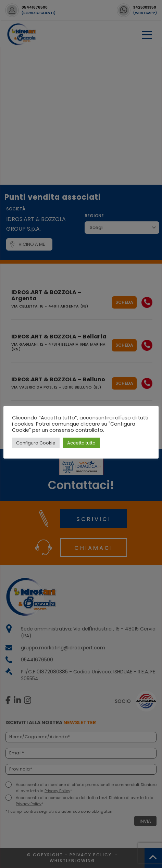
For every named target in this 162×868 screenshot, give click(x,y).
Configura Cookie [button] (36, 443)
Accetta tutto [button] (81, 443)
